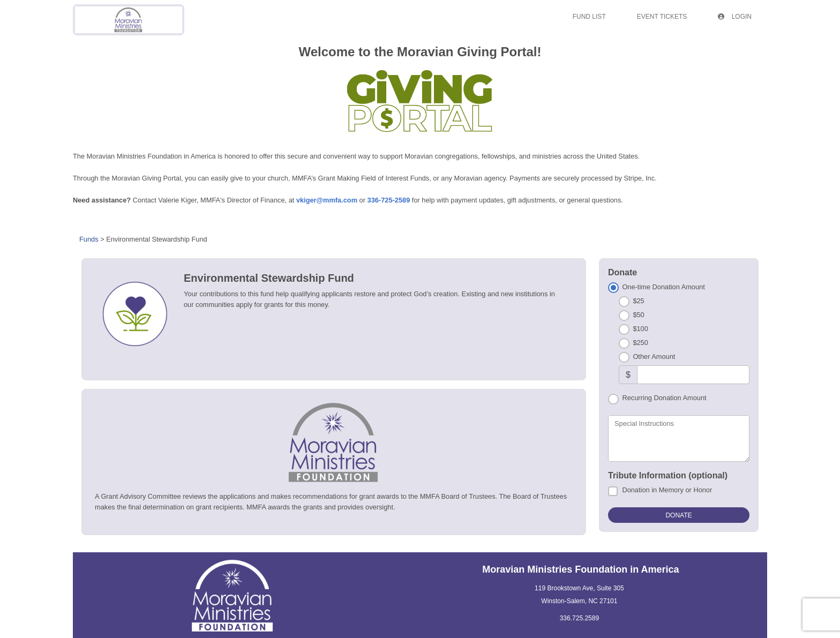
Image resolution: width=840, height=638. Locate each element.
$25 (638, 301)
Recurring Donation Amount (664, 398)
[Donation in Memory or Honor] (613, 491)
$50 (638, 315)
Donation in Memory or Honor (667, 490)
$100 (640, 329)
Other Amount (654, 356)
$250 (640, 343)
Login (735, 17)
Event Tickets (662, 17)
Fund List (589, 17)
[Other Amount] (693, 375)
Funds (89, 239)
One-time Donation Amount (663, 287)
